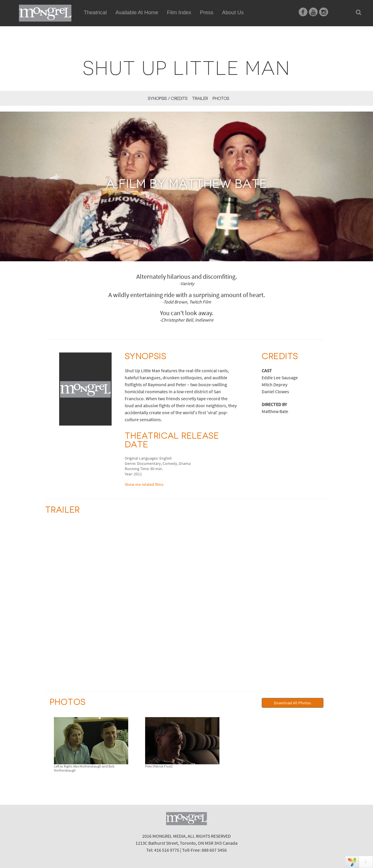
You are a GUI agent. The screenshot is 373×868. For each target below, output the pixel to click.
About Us (233, 13)
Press (207, 13)
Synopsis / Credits (168, 98)
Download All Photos (292, 703)
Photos (221, 98)
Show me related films (144, 484)
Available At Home (137, 19)
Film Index (179, 13)
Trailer (200, 98)
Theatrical (95, 13)
